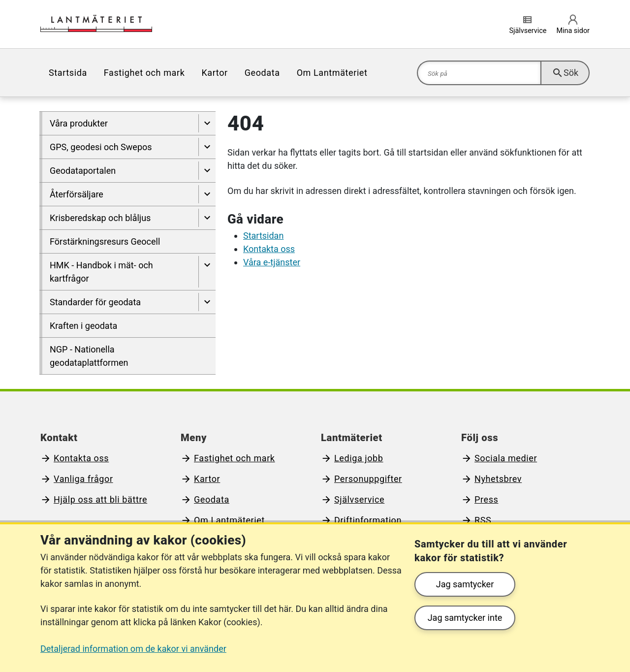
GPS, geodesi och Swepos (101, 147)
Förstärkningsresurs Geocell (105, 241)
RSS (483, 520)
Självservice (359, 499)
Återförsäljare (77, 194)
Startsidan (263, 236)
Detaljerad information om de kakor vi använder (133, 649)
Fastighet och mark (144, 73)
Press (486, 499)
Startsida (68, 73)
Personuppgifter (368, 479)
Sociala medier (506, 458)
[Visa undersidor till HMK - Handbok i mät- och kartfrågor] (207, 272)
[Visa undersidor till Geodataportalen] (207, 171)
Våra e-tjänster (272, 262)
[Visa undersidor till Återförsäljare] (207, 194)
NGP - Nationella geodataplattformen (89, 356)
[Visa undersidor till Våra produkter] (207, 123)
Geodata (262, 73)
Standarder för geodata (95, 302)
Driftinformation (368, 520)
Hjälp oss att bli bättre (100, 499)
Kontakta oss (269, 249)
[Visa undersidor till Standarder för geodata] (207, 302)
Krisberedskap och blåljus (100, 218)
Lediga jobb (359, 458)
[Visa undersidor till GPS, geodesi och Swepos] (207, 147)
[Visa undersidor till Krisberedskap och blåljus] (207, 218)
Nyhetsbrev (498, 479)
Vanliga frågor (83, 479)
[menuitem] (68, 73)
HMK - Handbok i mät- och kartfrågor (101, 272)
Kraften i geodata (83, 326)
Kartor (214, 73)
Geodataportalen (83, 171)
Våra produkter (79, 123)
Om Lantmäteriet (332, 73)
